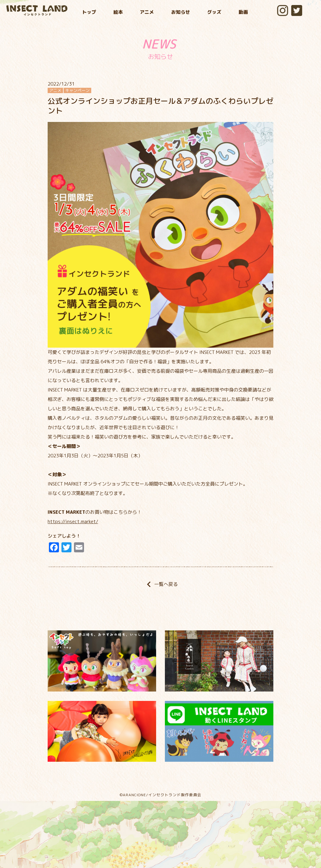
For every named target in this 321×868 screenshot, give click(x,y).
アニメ (147, 12)
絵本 (118, 12)
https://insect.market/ (73, 521)
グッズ (214, 12)
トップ (89, 12)
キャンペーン (77, 90)
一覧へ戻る (160, 584)
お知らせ (181, 12)
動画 (243, 12)
